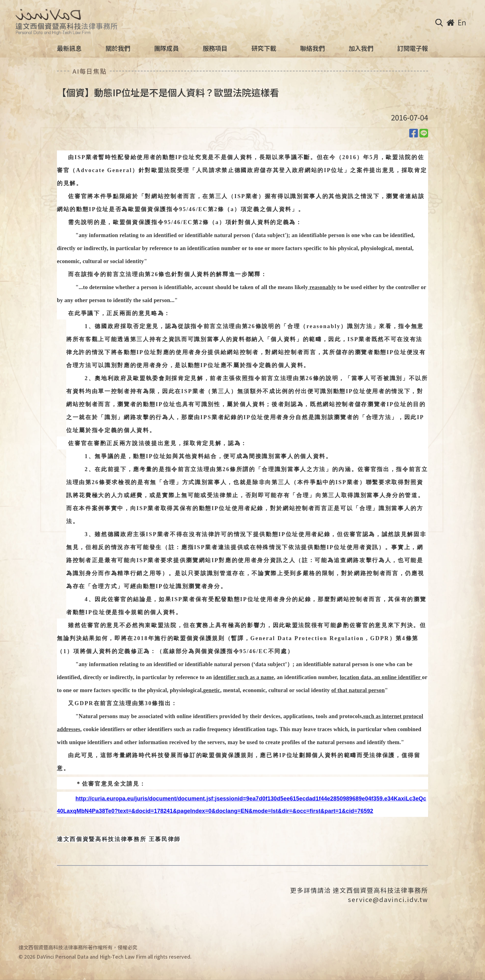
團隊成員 (166, 48)
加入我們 (361, 48)
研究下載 (264, 48)
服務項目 (215, 48)
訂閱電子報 (413, 48)
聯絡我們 (312, 48)
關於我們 (118, 48)
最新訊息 (69, 48)
